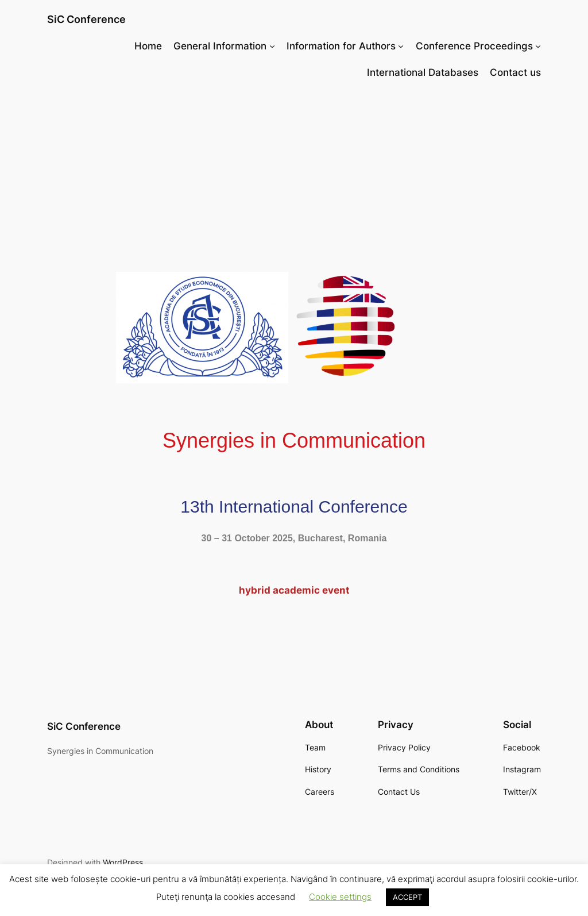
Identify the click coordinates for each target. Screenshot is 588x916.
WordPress (123, 862)
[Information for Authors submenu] (401, 46)
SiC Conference (86, 19)
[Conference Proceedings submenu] (538, 46)
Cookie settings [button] (340, 897)
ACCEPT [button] (407, 897)
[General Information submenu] (272, 46)
